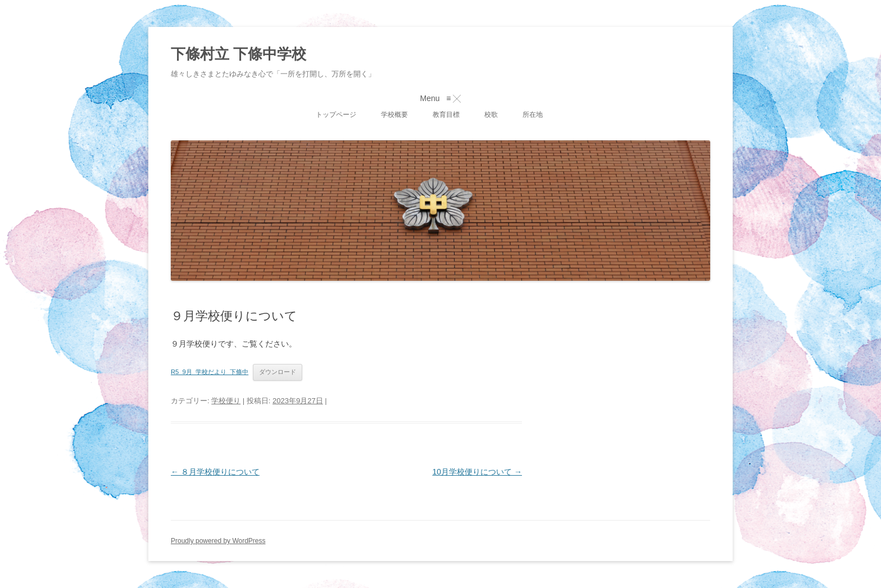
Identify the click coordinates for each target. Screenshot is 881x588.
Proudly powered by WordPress (218, 541)
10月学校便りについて (477, 472)
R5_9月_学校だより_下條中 (210, 372)
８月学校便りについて (215, 472)
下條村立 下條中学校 (239, 54)
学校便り (226, 401)
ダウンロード (278, 372)
